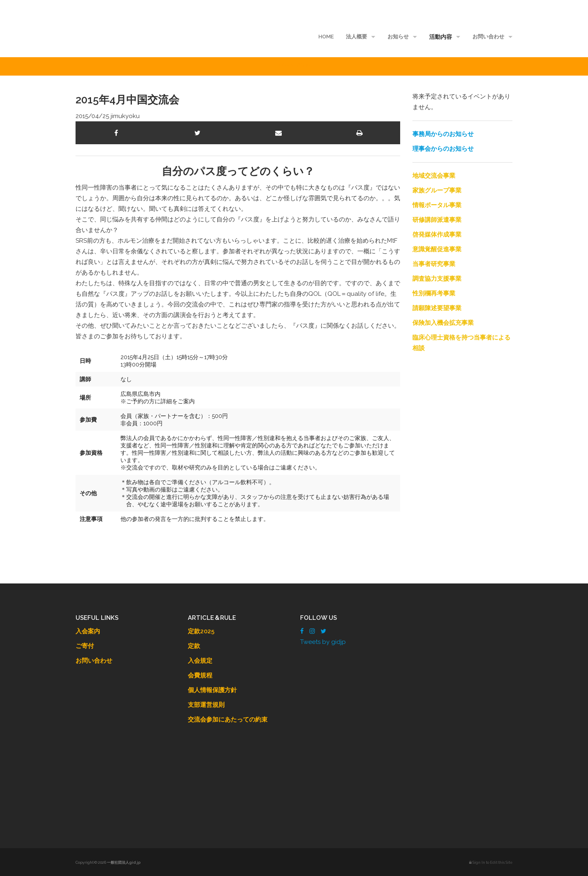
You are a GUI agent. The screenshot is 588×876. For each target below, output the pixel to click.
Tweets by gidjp (323, 642)
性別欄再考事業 (434, 293)
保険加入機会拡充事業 (443, 323)
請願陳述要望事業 (437, 308)
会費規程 (200, 675)
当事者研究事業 (434, 264)
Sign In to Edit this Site (491, 863)
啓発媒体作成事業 (437, 235)
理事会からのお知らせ (443, 149)
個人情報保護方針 (212, 690)
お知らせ (398, 37)
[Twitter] (323, 631)
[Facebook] (302, 631)
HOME (326, 37)
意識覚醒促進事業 (437, 249)
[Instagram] (312, 631)
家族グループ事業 (437, 190)
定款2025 (201, 631)
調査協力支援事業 (437, 279)
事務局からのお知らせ (443, 134)
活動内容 (441, 37)
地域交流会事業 (434, 176)
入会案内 (88, 631)
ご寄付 (85, 646)
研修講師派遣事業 (437, 220)
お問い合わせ (488, 37)
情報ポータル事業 (437, 205)
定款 (194, 646)
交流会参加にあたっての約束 (228, 720)
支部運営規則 (206, 705)
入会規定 (200, 661)
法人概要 (356, 37)
